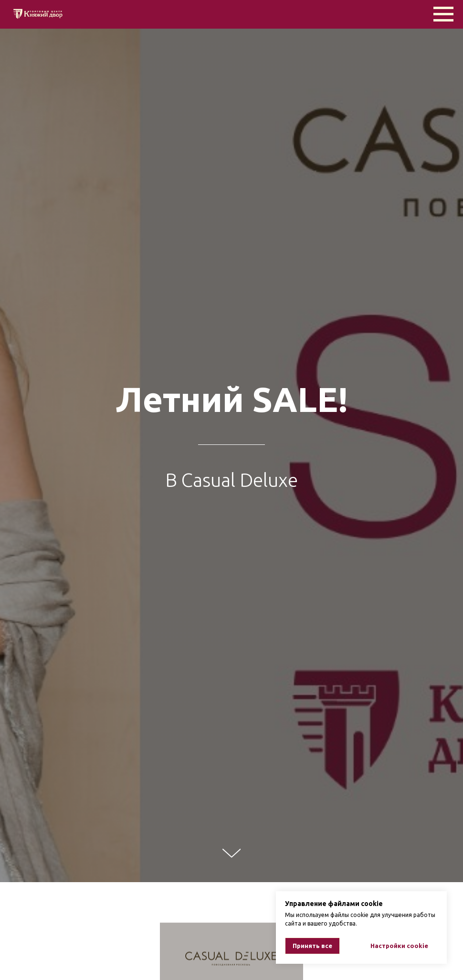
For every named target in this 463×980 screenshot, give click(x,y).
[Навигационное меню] (443, 14)
